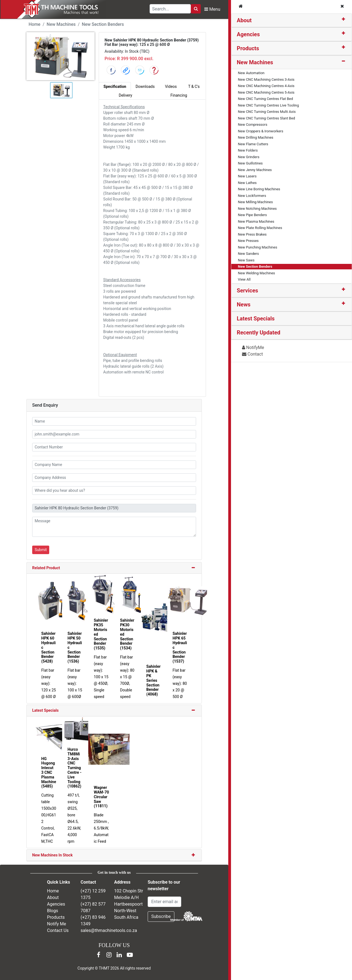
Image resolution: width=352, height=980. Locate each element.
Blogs (53, 911)
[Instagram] (109, 955)
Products (248, 48)
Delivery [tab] (126, 95)
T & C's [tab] (194, 86)
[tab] (291, 20)
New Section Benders (103, 24)
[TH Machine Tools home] (57, 9)
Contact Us (58, 930)
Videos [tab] (171, 86)
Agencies (248, 34)
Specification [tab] (115, 86)
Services (248, 291)
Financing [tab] (179, 95)
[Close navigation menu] (342, 6)
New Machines (255, 62)
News (244, 305)
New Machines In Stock (52, 855)
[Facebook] (98, 955)
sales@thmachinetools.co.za (109, 930)
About (244, 20)
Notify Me (57, 924)
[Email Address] (164, 902)
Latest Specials (45, 710)
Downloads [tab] (145, 86)
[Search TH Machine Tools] (170, 9)
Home (35, 24)
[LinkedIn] (119, 955)
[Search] (196, 9)
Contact (252, 354)
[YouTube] (130, 955)
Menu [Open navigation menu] (212, 9)
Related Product (46, 568)
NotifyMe (253, 347)
